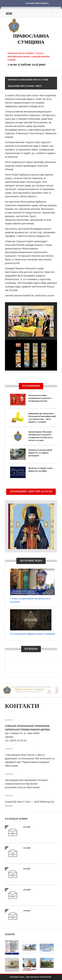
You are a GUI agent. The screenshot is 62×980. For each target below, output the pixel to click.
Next (57, 376)
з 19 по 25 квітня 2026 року (27, 64)
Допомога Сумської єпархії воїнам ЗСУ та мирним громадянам (40, 453)
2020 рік (27, 889)
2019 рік (27, 910)
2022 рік (27, 848)
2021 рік (27, 868)
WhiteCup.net (47, 802)
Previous (5, 376)
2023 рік (27, 827)
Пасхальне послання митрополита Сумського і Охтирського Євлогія (40, 398)
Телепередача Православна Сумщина (33, 634)
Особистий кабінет (37, 3)
